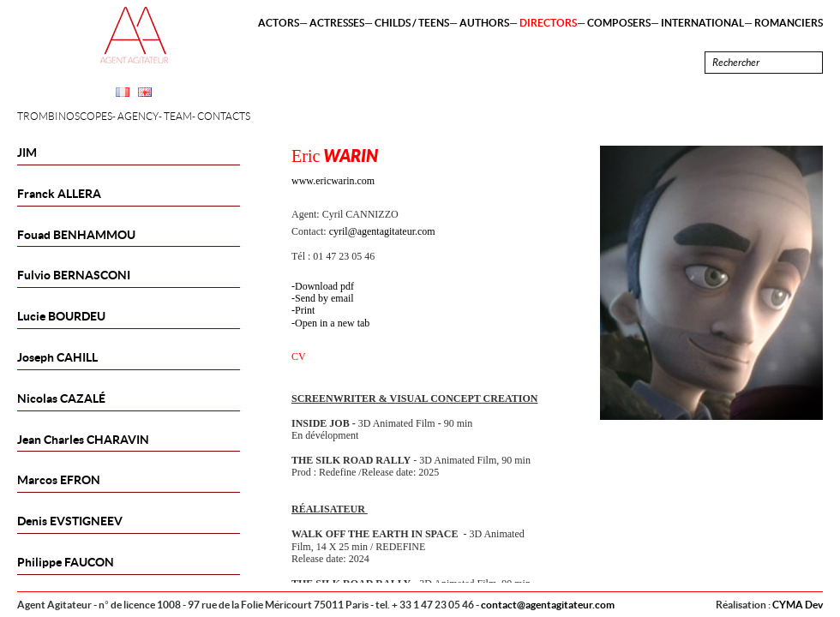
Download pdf (324, 286)
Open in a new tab (332, 323)
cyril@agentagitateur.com (382, 231)
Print (305, 310)
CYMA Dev (798, 605)
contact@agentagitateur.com (548, 605)
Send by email (324, 298)
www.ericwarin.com (333, 181)
